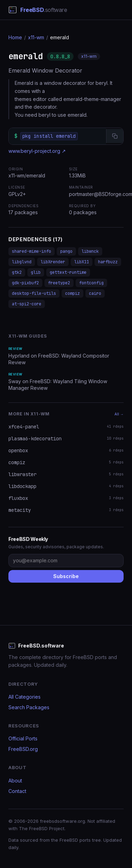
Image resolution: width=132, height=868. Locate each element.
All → (119, 414)
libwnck (90, 251)
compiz (72, 293)
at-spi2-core (27, 304)
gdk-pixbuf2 (25, 283)
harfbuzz (108, 262)
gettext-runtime (68, 272)
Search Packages (29, 707)
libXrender (53, 262)
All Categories (25, 697)
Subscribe (66, 576)
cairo (95, 293)
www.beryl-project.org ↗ (37, 151)
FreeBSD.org (23, 749)
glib (36, 272)
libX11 (82, 262)
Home (15, 37)
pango (66, 251)
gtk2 (17, 272)
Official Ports (23, 738)
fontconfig (91, 283)
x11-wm (36, 37)
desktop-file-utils (34, 293)
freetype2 (59, 283)
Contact (17, 791)
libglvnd (22, 262)
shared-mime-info (32, 251)
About (15, 781)
